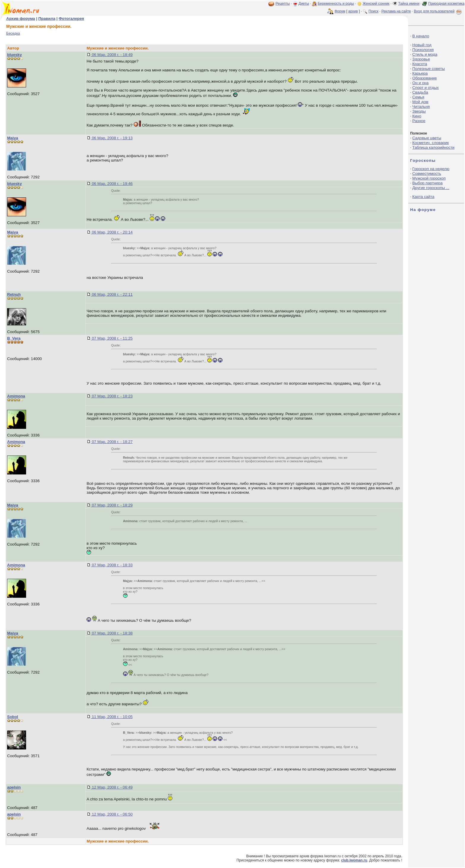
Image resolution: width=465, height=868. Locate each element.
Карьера (420, 73)
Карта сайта (423, 197)
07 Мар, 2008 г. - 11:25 (112, 338)
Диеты (304, 4)
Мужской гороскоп (429, 178)
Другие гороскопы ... (431, 188)
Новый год (422, 45)
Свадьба (420, 92)
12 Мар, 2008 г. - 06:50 (112, 814)
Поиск (374, 11)
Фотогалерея (71, 19)
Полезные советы (429, 69)
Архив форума (21, 19)
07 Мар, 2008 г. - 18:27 (112, 442)
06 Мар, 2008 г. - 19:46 (112, 184)
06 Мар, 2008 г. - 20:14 (112, 232)
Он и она (420, 83)
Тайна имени (409, 4)
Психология (423, 50)
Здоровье (421, 59)
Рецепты (283, 4)
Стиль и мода (425, 54)
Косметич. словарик (430, 143)
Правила (47, 19)
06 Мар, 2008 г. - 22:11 (112, 294)
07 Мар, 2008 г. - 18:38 (112, 633)
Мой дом (420, 102)
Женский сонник (376, 4)
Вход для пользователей (438, 11)
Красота (420, 64)
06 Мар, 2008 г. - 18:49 (112, 55)
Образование (425, 78)
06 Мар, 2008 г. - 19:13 (112, 138)
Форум (340, 11)
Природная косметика (446, 4)
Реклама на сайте (396, 11)
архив (353, 11)
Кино (417, 116)
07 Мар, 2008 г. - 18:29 (112, 505)
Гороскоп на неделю (431, 169)
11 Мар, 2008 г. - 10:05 (112, 717)
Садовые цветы (427, 138)
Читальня (421, 107)
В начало (421, 36)
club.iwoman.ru (354, 860)
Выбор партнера (427, 183)
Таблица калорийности (433, 147)
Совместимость (427, 174)
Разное (419, 121)
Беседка (13, 33)
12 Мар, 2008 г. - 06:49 (112, 787)
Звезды (419, 111)
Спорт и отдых (425, 88)
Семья (418, 97)
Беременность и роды (336, 4)
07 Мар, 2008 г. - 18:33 (112, 565)
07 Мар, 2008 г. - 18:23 (112, 396)
